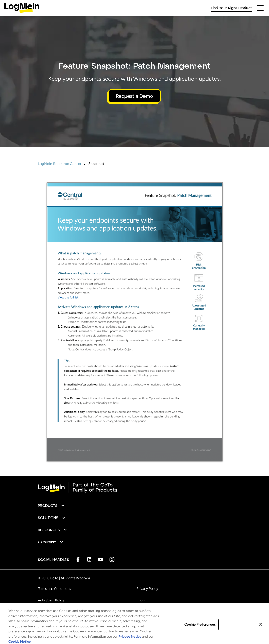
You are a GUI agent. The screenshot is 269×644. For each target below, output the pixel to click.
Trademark (46, 612)
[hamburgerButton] (260, 8)
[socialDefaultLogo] (78, 559)
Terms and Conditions (54, 589)
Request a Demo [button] (134, 96)
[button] (51, 506)
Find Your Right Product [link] (231, 8)
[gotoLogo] (22, 8)
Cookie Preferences (151, 612)
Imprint (142, 600)
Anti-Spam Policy (51, 600)
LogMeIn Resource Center (60, 164)
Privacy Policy (147, 589)
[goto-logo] (134, 487)
